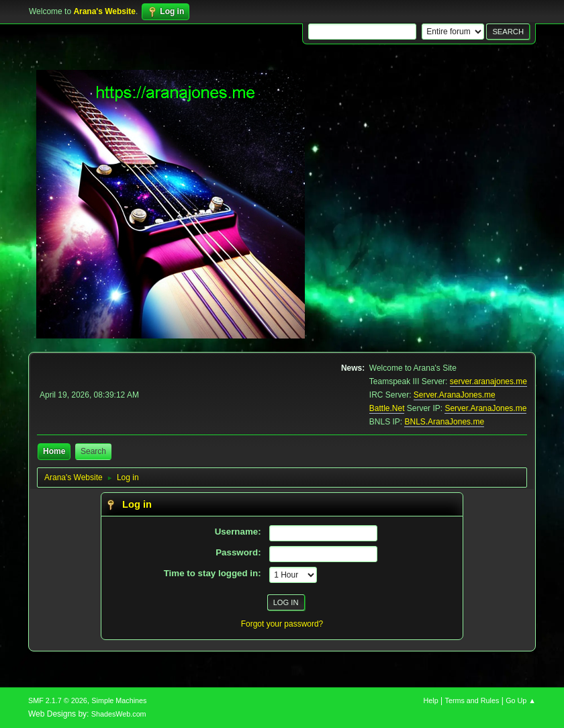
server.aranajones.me (488, 381)
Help (431, 700)
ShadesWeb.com (119, 714)
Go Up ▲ (521, 700)
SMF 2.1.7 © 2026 (58, 700)
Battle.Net (387, 408)
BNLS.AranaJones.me (444, 422)
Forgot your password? (282, 624)
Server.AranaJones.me (455, 395)
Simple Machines (119, 700)
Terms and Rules (472, 700)
